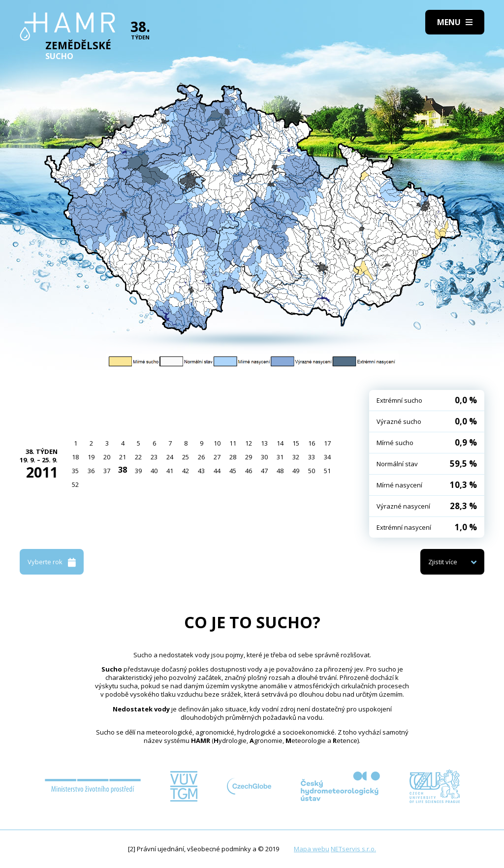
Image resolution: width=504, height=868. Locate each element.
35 (75, 471)
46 (249, 471)
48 (280, 471)
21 (123, 457)
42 (186, 471)
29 (249, 457)
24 (170, 457)
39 (138, 471)
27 (217, 457)
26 (201, 457)
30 (264, 457)
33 (312, 457)
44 (217, 471)
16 (312, 443)
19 (91, 457)
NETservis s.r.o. (353, 849)
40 (154, 471)
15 (296, 443)
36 (91, 471)
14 (280, 443)
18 (75, 457)
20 (107, 457)
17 (327, 443)
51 (327, 471)
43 (201, 471)
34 (327, 457)
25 (186, 457)
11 (233, 443)
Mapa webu (312, 849)
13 (264, 443)
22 (138, 457)
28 (233, 457)
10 (217, 443)
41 (170, 471)
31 (280, 457)
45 (233, 471)
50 (312, 471)
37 (107, 471)
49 (296, 471)
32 (296, 457)
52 (75, 484)
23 (154, 457)
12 (249, 443)
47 (264, 471)
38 (123, 470)
